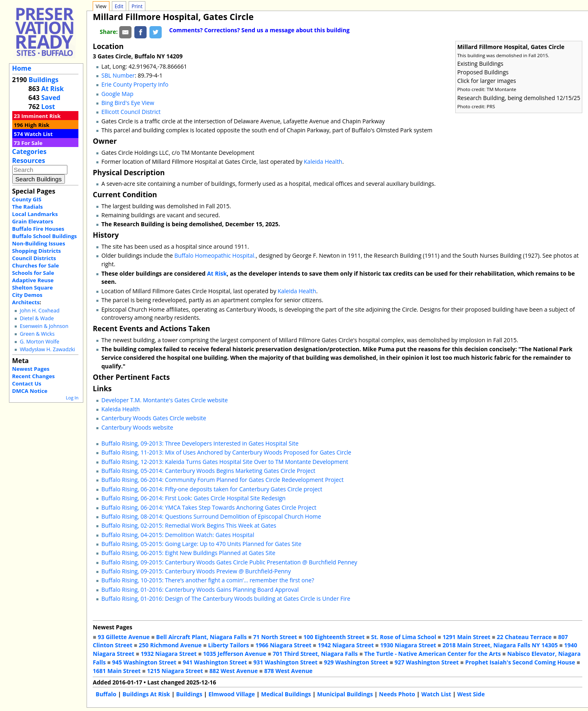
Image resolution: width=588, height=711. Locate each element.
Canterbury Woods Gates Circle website (154, 418)
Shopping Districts (37, 251)
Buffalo (106, 694)
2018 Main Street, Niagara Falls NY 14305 (500, 645)
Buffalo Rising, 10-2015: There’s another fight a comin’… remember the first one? (208, 580)
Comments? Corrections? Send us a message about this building (259, 30)
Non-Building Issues (39, 243)
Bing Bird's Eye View (128, 103)
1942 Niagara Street (346, 645)
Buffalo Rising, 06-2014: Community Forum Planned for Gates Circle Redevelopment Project (222, 480)
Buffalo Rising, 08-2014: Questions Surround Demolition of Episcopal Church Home (211, 516)
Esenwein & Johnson (44, 326)
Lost (48, 107)
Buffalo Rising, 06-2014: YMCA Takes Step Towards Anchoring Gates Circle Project (209, 507)
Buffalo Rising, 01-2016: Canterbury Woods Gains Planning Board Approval (200, 590)
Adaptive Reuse (33, 280)
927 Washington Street (427, 662)
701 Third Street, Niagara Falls (315, 654)
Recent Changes (34, 376)
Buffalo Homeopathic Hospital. (215, 255)
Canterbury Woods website (137, 427)
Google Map (117, 94)
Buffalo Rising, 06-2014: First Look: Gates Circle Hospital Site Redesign (193, 498)
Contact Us (27, 383)
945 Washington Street (144, 662)
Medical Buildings (286, 694)
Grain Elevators (33, 221)
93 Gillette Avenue (124, 637)
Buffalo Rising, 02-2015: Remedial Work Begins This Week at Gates (189, 525)
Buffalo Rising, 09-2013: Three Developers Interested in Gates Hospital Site (200, 443)
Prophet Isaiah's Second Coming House (520, 662)
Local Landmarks (35, 214)
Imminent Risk (41, 116)
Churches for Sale (36, 265)
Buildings (43, 80)
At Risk (52, 89)
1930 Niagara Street (408, 645)
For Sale (32, 143)
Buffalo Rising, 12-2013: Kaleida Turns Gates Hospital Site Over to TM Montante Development (225, 462)
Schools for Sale (33, 273)
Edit (119, 6)
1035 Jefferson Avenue (235, 654)
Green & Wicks (37, 334)
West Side (471, 694)
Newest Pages (31, 369)
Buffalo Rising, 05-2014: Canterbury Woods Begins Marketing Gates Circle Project (208, 471)
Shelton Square (33, 288)
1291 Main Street (467, 637)
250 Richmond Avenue (170, 645)
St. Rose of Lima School (404, 637)
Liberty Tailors (228, 645)
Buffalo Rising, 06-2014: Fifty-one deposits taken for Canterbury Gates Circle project (212, 489)
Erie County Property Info (135, 84)
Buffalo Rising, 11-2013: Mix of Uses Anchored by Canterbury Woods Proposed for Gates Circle (226, 452)
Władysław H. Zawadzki (47, 349)
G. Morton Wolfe (39, 342)
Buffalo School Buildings (45, 236)
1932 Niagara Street (169, 654)
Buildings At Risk (146, 694)
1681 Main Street (117, 671)
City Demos (27, 295)
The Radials (28, 207)
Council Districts (34, 258)
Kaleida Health (323, 162)
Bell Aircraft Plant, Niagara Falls (201, 637)
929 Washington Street (356, 662)
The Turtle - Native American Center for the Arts (432, 654)
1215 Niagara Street (175, 671)
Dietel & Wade (37, 318)
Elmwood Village (232, 694)
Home (22, 68)
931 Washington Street (285, 662)
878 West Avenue (288, 671)
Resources (29, 160)
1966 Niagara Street (283, 645)
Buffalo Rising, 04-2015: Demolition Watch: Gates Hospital (178, 535)
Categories (29, 152)
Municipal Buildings (345, 694)
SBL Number (118, 75)
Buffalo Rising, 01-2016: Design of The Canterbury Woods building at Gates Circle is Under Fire (226, 598)
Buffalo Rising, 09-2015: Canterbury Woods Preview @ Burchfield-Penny (196, 571)
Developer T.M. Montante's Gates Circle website (165, 400)
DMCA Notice (30, 391)
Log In (72, 398)
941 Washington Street (215, 662)
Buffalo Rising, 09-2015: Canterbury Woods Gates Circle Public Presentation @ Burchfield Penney (229, 562)
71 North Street (275, 637)
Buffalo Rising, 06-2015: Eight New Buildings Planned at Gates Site (188, 553)
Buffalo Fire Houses (38, 229)
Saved (51, 98)
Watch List (39, 134)
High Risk (37, 125)
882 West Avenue (234, 671)
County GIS (27, 199)
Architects (26, 302)
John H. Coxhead (39, 311)
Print (137, 6)
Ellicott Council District (131, 112)
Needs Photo (397, 694)
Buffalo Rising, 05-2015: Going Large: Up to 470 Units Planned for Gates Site (201, 544)
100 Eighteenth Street (334, 637)
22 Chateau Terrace (525, 637)
